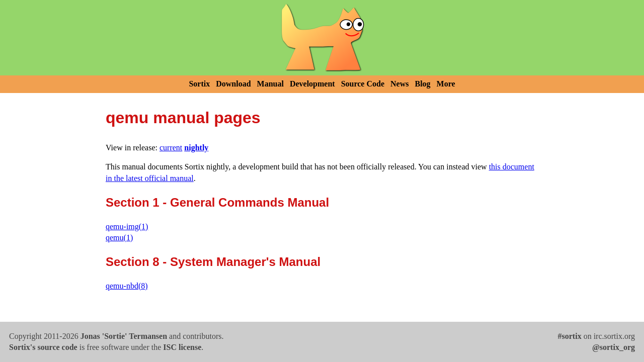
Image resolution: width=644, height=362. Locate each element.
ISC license (182, 347)
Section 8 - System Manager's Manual (213, 262)
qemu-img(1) (127, 227)
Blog (422, 84)
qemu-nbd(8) (127, 286)
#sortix (570, 336)
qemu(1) (119, 238)
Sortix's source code (43, 347)
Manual (270, 84)
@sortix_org (614, 347)
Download (233, 84)
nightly (196, 148)
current (171, 148)
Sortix (199, 84)
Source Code (363, 84)
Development (312, 84)
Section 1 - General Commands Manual (217, 202)
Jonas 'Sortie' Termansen (124, 336)
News (399, 84)
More (446, 84)
